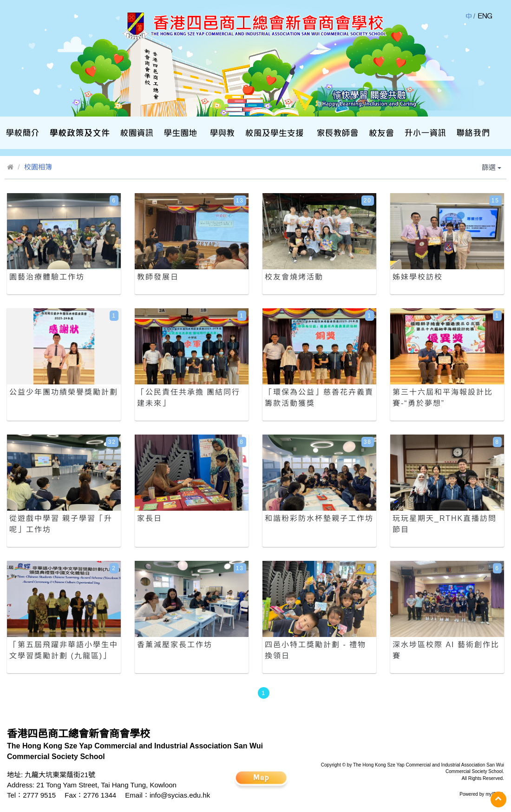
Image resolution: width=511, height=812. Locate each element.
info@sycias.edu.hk (180, 795)
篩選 (491, 167)
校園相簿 (38, 167)
